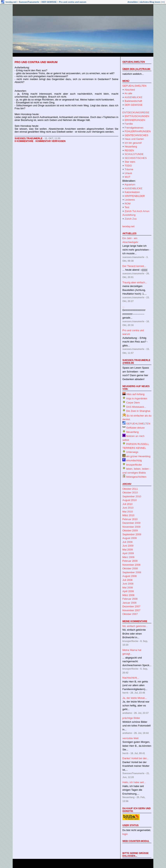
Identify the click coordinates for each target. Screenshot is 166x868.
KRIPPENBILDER (135, 196)
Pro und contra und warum (73, 2)
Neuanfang (131, 147)
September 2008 (132, 572)
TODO (128, 166)
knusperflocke (134, 465)
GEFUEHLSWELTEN (134, 62)
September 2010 (132, 496)
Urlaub (128, 173)
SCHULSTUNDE (134, 154)
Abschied (130, 90)
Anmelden (133, 2)
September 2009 (132, 534)
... (123, 306)
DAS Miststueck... (136, 407)
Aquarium (130, 184)
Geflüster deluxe (136, 428)
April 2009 (128, 553)
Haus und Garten (134, 139)
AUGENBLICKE (134, 97)
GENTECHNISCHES (136, 135)
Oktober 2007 (130, 614)
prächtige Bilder (131, 718)
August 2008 (130, 576)
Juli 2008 (127, 580)
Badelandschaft (133, 101)
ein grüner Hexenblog (138, 456)
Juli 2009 (127, 542)
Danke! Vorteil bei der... (135, 758)
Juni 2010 (128, 508)
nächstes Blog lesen (150, 2)
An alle (128, 93)
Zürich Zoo (131, 219)
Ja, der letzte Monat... (135, 698)
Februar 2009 (130, 561)
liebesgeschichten (136, 477)
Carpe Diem (133, 403)
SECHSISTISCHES (136, 158)
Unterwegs (132, 452)
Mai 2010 (128, 512)
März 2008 (128, 595)
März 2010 (128, 515)
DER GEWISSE (49, 2)
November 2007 (131, 610)
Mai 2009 (128, 550)
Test (127, 207)
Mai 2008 (128, 588)
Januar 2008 (129, 603)
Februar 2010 (130, 519)
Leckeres (130, 200)
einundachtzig (134, 460)
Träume (129, 169)
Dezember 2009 (131, 523)
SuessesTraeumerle (29, 2)
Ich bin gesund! (133, 143)
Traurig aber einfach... (135, 282)
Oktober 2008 (130, 568)
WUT (127, 177)
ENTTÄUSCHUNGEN (137, 116)
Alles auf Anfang (135, 394)
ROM (127, 204)
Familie (129, 124)
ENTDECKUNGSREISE (136, 112)
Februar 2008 (130, 599)
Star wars (130, 162)
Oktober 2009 (130, 530)
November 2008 (131, 565)
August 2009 (130, 538)
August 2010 (130, 500)
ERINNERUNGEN (135, 120)
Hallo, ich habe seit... (134, 782)
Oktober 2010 (130, 493)
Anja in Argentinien (137, 398)
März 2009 (128, 557)
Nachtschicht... (131, 678)
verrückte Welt (130, 738)
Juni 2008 (128, 584)
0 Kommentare (24, 141)
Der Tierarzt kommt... (134, 266)
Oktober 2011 (130, 489)
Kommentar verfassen (50, 141)
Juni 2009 (128, 546)
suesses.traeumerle (29, 138)
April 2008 (128, 591)
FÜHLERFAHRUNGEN (138, 131)
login (125, 834)
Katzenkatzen (132, 192)
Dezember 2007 (131, 606)
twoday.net (11, 2)
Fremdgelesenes (134, 128)
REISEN (129, 150)
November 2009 (131, 527)
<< (163, 2)
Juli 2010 (127, 504)
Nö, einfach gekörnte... (135, 626)
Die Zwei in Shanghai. (139, 411)
